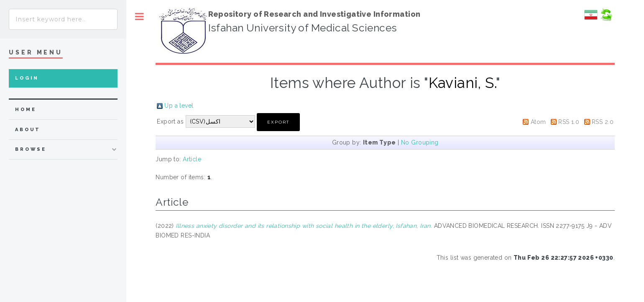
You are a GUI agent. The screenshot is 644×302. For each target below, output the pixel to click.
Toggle (139, 17)
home (26, 110)
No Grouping (420, 142)
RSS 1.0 (569, 122)
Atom (538, 122)
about (28, 130)
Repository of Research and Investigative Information (314, 14)
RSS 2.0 (603, 122)
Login (27, 78)
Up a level (179, 106)
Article (192, 159)
